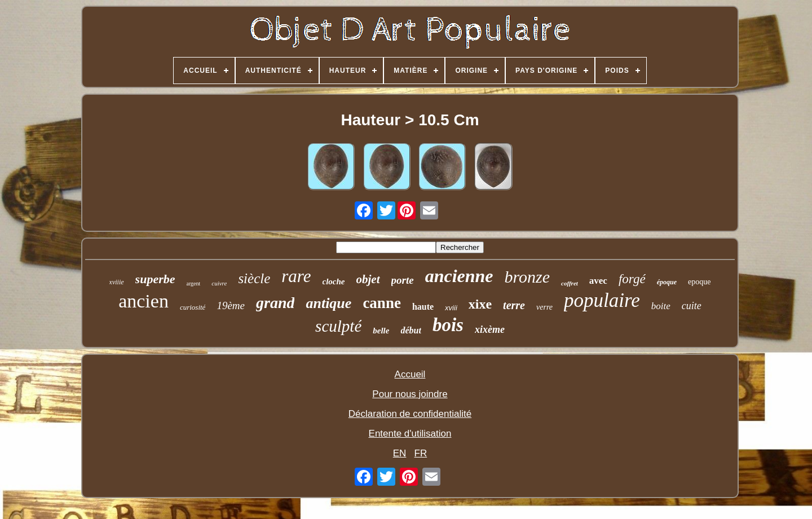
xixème (490, 329)
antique (328, 303)
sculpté (338, 326)
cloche (334, 282)
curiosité (193, 307)
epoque (699, 282)
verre (544, 307)
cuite (692, 306)
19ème (231, 305)
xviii (451, 308)
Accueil (410, 374)
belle (381, 331)
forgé (632, 279)
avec (598, 281)
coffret (570, 283)
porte (403, 280)
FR (421, 453)
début (411, 330)
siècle (254, 278)
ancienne (459, 276)
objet (368, 279)
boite (661, 306)
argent (193, 283)
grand (275, 303)
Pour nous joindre (410, 394)
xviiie (117, 282)
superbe (155, 279)
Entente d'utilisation (410, 434)
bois (448, 325)
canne (382, 303)
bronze (528, 277)
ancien (144, 301)
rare (296, 276)
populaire (602, 300)
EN (400, 453)
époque (667, 282)
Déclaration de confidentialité (410, 414)
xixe (480, 304)
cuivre (219, 283)
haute (423, 307)
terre (514, 305)
